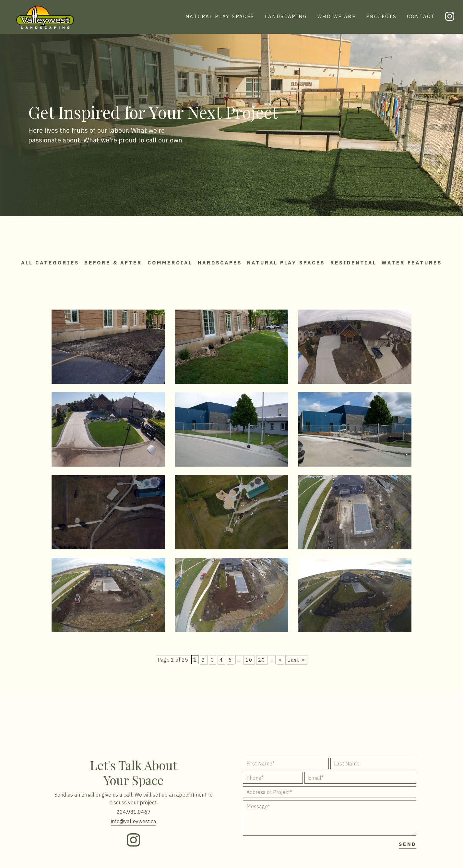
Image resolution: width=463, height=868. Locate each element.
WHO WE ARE (337, 16)
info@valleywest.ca (134, 824)
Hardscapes (258, 259)
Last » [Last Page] (296, 662)
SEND (408, 847)
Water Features (231, 269)
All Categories (56, 259)
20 (262, 662)
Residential (413, 259)
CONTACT (421, 16)
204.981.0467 (134, 814)
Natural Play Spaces (335, 259)
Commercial (197, 259)
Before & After (130, 259)
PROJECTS (381, 16)
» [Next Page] (280, 662)
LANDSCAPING (286, 16)
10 (249, 662)
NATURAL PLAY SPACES (220, 16)
